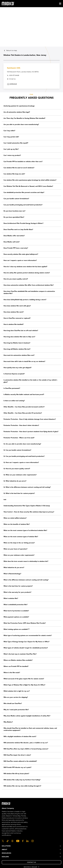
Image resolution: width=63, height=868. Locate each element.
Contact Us (32, 862)
